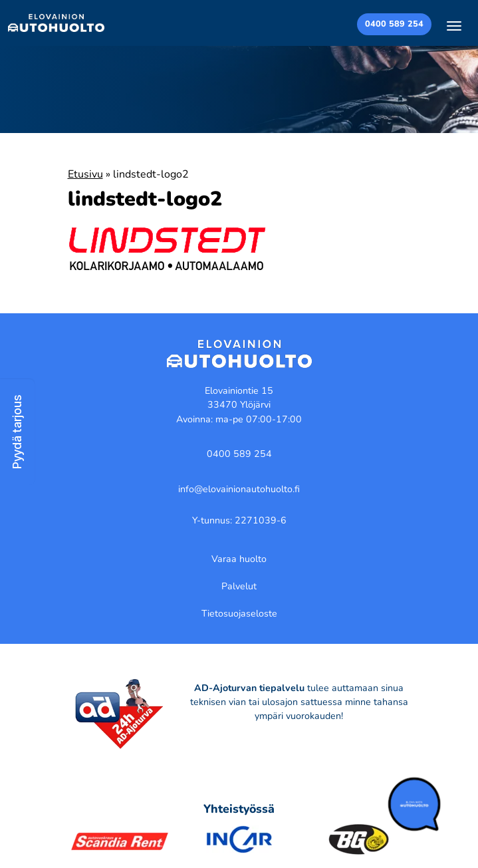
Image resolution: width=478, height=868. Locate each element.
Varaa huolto (239, 559)
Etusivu (85, 174)
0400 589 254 (394, 24)
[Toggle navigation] (454, 26)
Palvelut (239, 586)
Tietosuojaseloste (239, 614)
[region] (239, 799)
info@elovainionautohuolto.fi (239, 489)
